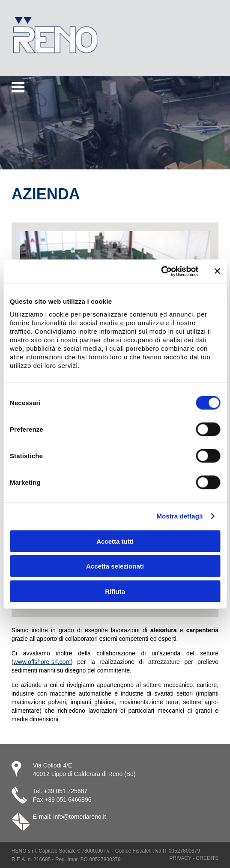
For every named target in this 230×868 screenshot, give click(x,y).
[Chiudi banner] (217, 271)
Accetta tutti (115, 541)
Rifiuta (115, 591)
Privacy (180, 858)
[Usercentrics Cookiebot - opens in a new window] (161, 271)
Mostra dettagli (179, 516)
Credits (207, 858)
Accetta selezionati (115, 566)
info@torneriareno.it (79, 817)
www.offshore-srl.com (42, 662)
